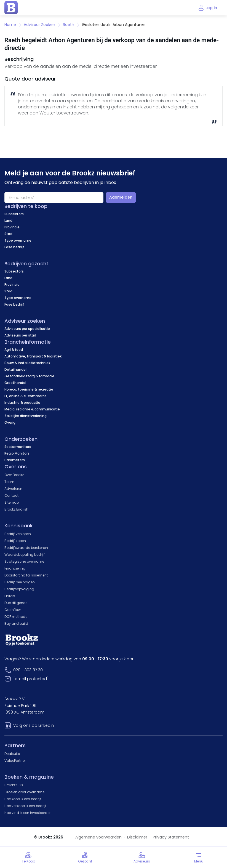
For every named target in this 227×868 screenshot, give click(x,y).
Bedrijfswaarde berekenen (26, 548)
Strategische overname (24, 561)
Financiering (15, 568)
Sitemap (12, 502)
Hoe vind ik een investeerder (27, 813)
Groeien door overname (24, 792)
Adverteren (13, 489)
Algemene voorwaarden (98, 837)
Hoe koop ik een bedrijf (23, 799)
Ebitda (10, 596)
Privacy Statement (171, 837)
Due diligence (16, 603)
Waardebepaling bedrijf (25, 555)
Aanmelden (121, 197)
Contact (11, 496)
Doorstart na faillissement (26, 575)
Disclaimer (137, 837)
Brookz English (16, 509)
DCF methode (16, 617)
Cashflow (13, 610)
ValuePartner (15, 761)
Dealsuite (12, 754)
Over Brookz (14, 475)
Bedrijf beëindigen (20, 582)
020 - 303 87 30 (28, 670)
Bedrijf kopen (15, 541)
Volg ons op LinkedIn (34, 725)
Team (9, 482)
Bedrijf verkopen (18, 534)
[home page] (11, 8)
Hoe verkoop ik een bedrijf (25, 806)
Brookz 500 (14, 785)
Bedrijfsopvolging (19, 589)
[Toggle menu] (199, 858)
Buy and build (16, 623)
